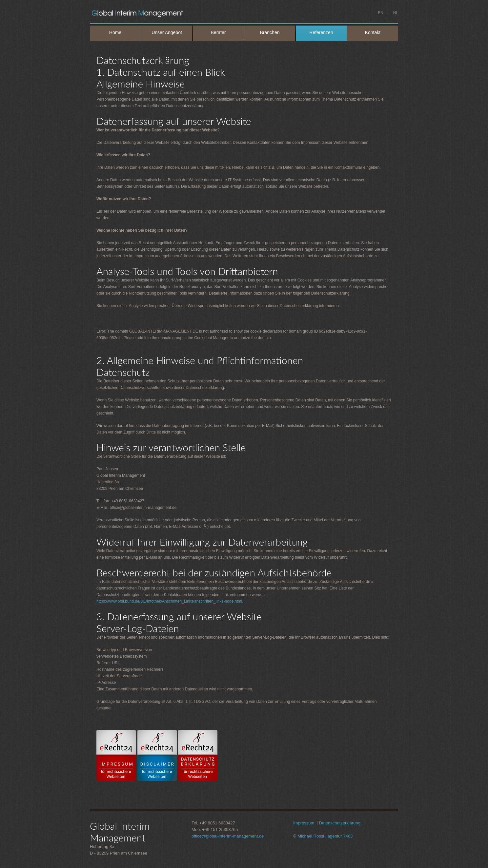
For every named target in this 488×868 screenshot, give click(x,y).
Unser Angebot (167, 32)
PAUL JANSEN (161, 13)
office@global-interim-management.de (228, 836)
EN (381, 13)
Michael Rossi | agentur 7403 (325, 836)
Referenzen (321, 32)
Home (115, 32)
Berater (218, 32)
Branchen (270, 32)
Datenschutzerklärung (340, 823)
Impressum (304, 823)
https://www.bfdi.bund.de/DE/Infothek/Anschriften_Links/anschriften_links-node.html (169, 601)
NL (396, 13)
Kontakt (373, 32)
